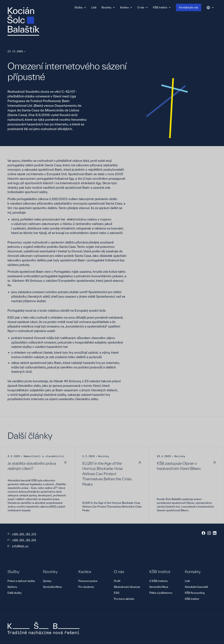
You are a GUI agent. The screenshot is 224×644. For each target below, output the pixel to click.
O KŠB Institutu (159, 581)
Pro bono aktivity (124, 599)
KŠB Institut (192, 599)
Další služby (15, 593)
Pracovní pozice (88, 581)
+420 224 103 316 (24, 534)
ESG (117, 593)
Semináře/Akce (52, 587)
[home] (23, 21)
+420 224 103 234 (24, 540)
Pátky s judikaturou (161, 593)
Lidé (94, 7)
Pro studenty (86, 587)
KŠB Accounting (195, 593)
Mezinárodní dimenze (127, 587)
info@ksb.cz (20, 546)
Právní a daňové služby (21, 581)
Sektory (12, 587)
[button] (80, 7)
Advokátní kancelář (196, 587)
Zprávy (47, 581)
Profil (117, 581)
